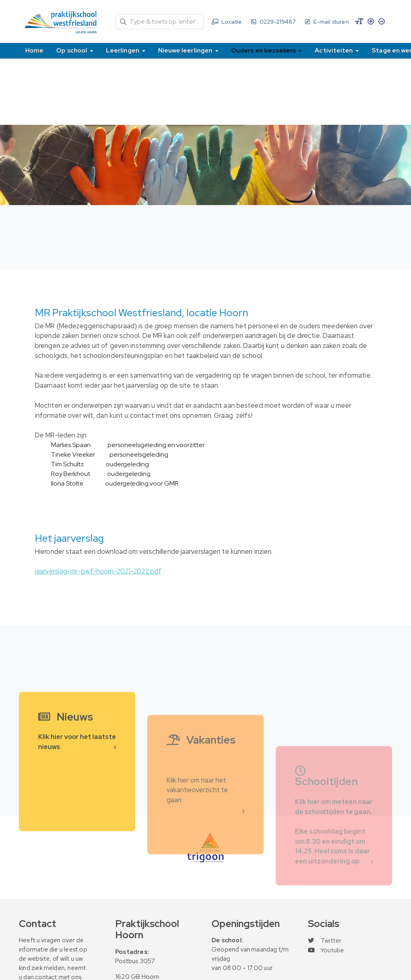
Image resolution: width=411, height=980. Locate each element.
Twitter (325, 941)
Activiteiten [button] (334, 50)
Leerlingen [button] (123, 50)
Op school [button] (72, 50)
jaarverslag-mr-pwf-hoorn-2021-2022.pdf (98, 571)
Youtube (326, 950)
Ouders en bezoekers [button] (264, 50)
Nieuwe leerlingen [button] (186, 50)
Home (34, 50)
